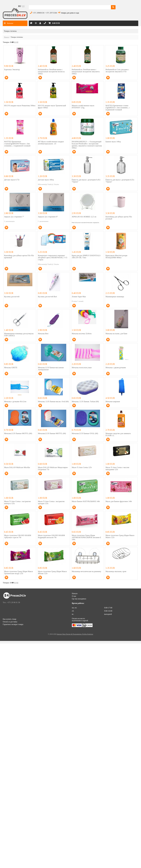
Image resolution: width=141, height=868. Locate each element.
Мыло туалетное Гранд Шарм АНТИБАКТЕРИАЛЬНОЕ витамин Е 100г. (86, 537)
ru (20, 6)
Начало (6, 37)
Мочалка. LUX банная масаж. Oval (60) (53, 402)
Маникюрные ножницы (115, 297)
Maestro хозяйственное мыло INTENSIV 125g (83, 107)
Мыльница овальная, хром (116, 571)
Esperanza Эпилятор (12, 70)
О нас (74, 596)
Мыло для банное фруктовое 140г (119, 501)
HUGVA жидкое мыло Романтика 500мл (20, 106)
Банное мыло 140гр (113, 142)
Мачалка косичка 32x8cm (82, 334)
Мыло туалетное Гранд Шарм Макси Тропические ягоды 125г (18, 572)
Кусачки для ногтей (12, 297)
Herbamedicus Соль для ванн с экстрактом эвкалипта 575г (117, 71)
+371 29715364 (51, 13)
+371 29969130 (38, 13)
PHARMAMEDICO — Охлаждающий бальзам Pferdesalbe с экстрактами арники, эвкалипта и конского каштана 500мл (87, 145)
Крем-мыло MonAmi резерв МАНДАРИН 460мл (116, 257)
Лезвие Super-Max (79, 297)
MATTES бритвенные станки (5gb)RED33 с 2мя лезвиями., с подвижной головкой (118, 108)
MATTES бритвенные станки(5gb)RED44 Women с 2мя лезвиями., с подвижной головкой (17, 144)
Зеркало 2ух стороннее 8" (48, 217)
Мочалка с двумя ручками (116, 368)
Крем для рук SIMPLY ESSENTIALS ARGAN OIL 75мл (86, 257)
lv (23, 6)
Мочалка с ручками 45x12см (15, 402)
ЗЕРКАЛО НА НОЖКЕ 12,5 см (84, 217)
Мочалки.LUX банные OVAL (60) (85, 433)
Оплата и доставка (10, 622)
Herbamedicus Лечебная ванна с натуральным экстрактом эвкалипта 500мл (86, 72)
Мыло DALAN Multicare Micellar (17, 467)
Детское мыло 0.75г (12, 180)
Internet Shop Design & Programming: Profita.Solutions (75, 634)
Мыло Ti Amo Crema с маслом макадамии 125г (117, 468)
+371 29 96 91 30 (13, 602)
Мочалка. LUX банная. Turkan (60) (85, 402)
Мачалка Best (43, 334)
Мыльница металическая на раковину (86, 571)
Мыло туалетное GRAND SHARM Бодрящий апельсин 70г (51, 536)
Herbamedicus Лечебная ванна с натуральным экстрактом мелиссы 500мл (51, 72)
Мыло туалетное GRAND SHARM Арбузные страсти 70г (18, 536)
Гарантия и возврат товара (13, 624)
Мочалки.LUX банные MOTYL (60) (18, 433)
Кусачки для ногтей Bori (47, 297)
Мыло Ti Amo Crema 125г (82, 467)
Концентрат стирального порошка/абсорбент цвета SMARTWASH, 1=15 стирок (53, 258)
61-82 (16, 42)
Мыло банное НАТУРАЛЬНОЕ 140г (86, 501)
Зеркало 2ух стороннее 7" (14, 217)
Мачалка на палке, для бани (116, 334)
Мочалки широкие (113, 402)
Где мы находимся (79, 599)
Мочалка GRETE (11, 368)
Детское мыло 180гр (46, 180)
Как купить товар (10, 619)
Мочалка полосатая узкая (82, 368)
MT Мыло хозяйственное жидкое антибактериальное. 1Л (51, 143)
